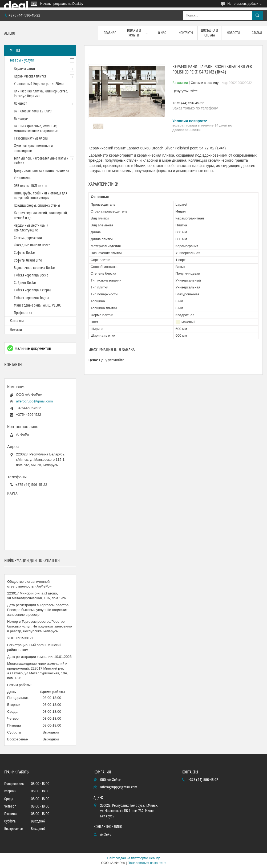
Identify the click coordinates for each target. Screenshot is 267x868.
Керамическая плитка (30, 76)
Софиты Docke (24, 253)
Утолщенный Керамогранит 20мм (39, 84)
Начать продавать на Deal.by (62, 4)
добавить (254, 4)
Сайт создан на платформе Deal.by (134, 858)
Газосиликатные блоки (31, 138)
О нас (162, 33)
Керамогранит (25, 69)
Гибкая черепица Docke (31, 275)
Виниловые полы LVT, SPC (33, 111)
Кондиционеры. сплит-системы (37, 206)
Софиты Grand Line (28, 260)
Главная (110, 33)
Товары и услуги (134, 33)
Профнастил (23, 313)
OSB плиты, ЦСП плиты (31, 186)
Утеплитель (22, 178)
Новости (233, 33)
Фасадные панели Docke (32, 245)
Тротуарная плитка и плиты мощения (41, 171)
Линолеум (21, 119)
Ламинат (20, 104)
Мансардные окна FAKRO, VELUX (37, 305)
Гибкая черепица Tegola (32, 298)
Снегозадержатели (28, 238)
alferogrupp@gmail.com (34, 401)
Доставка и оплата (209, 33)
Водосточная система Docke (34, 268)
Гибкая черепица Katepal (32, 290)
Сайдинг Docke (25, 283)
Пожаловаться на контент (147, 863)
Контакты (186, 33)
